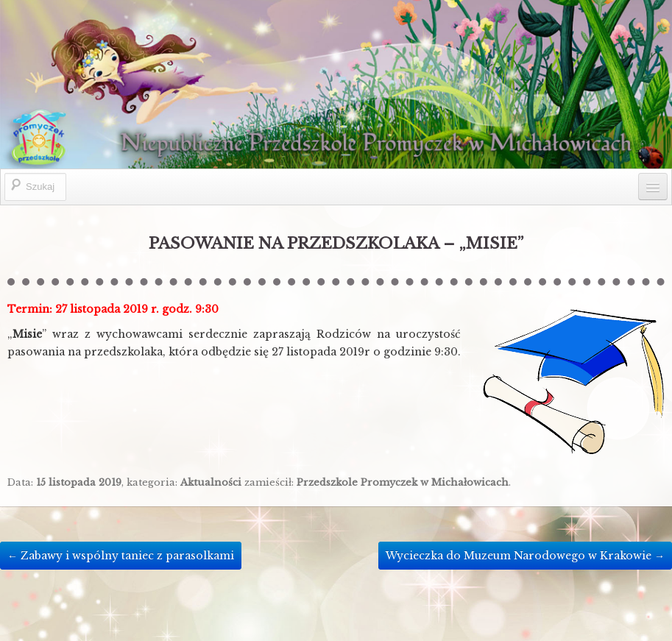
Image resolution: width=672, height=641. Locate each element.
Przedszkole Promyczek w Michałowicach (403, 482)
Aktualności (211, 482)
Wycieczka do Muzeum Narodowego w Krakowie (525, 556)
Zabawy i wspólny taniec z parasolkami (121, 556)
